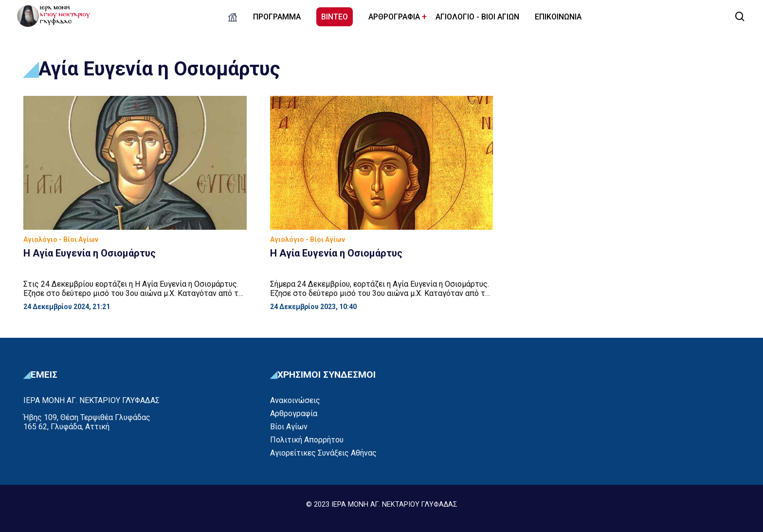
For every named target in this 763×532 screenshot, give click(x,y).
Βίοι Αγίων (289, 427)
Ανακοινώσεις (295, 400)
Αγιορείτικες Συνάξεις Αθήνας (323, 453)
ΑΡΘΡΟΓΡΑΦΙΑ (394, 17)
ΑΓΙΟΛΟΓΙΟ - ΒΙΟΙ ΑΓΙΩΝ (477, 17)
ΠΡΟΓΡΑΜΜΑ (277, 17)
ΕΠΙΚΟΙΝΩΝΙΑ (558, 17)
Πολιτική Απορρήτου (307, 440)
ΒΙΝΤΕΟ (335, 17)
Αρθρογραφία (294, 413)
